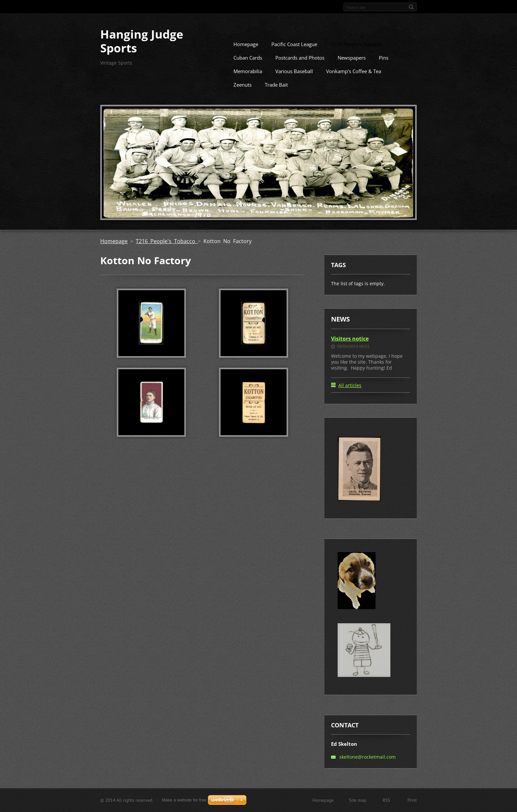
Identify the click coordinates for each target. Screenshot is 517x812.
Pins (384, 68)
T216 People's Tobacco (356, 54)
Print (412, 803)
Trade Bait (276, 95)
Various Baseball (294, 81)
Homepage (246, 54)
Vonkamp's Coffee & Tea (354, 81)
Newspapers (352, 68)
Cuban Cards (248, 68)
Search (411, 7)
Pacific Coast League (294, 54)
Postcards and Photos (300, 68)
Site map (358, 803)
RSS (387, 803)
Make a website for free (184, 803)
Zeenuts (243, 95)
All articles (350, 395)
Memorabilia (248, 81)
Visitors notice (350, 348)
